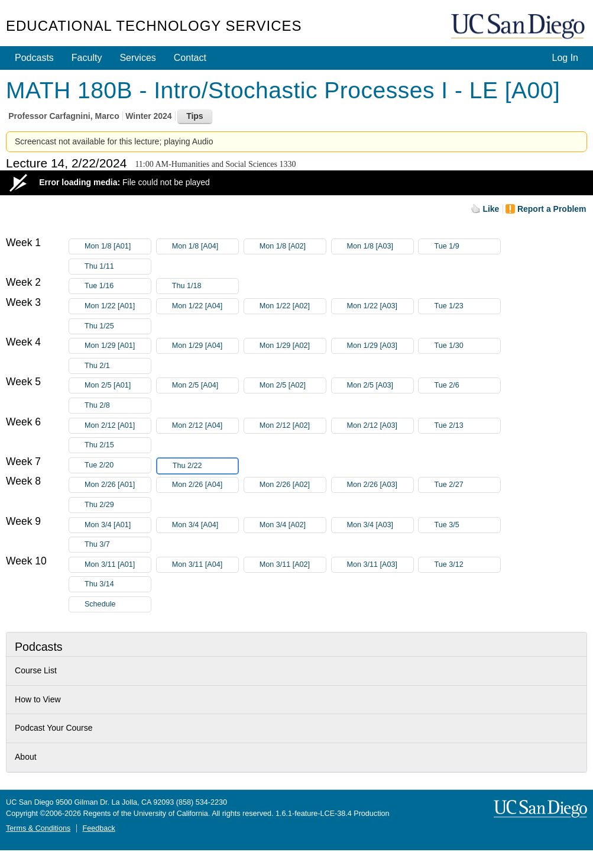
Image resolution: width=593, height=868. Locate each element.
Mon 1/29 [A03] (380, 346)
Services (137, 58)
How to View (38, 699)
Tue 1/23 (467, 306)
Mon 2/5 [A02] (293, 385)
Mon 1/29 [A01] (118, 346)
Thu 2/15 (118, 445)
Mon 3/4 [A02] (293, 525)
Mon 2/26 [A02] (293, 485)
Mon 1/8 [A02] (293, 246)
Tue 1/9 (467, 246)
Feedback (98, 828)
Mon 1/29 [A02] (293, 346)
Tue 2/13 (467, 426)
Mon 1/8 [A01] (118, 246)
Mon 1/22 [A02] (293, 306)
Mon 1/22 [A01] (118, 306)
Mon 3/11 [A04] (205, 565)
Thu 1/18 (205, 286)
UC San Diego (519, 27)
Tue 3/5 (467, 525)
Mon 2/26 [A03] (380, 485)
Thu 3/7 (118, 545)
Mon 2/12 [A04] (205, 426)
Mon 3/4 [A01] (118, 525)
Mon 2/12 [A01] (118, 426)
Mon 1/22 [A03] (380, 306)
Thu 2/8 (118, 406)
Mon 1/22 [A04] (205, 306)
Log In (565, 58)
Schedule (100, 604)
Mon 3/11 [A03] (380, 565)
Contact (190, 58)
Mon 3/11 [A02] (293, 565)
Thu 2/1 (118, 366)
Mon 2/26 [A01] (118, 485)
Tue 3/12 (467, 565)
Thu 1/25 (118, 326)
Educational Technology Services (154, 26)
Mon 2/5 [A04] (205, 385)
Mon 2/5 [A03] (380, 385)
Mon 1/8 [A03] (380, 246)
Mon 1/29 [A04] (205, 346)
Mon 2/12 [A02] (293, 426)
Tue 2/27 (467, 485)
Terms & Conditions (38, 828)
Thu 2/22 (205, 466)
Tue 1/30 (467, 346)
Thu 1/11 (118, 267)
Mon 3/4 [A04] (205, 525)
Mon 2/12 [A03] (380, 426)
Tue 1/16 (118, 286)
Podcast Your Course (54, 728)
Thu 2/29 (118, 505)
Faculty (87, 58)
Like (491, 209)
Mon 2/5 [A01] (118, 385)
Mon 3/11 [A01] (118, 565)
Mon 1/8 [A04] (205, 246)
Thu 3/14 (118, 584)
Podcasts (34, 58)
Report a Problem (552, 209)
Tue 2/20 (118, 465)
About (26, 757)
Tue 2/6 (467, 385)
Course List (36, 670)
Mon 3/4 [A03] (380, 525)
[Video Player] (296, 183)
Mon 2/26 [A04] (205, 485)
